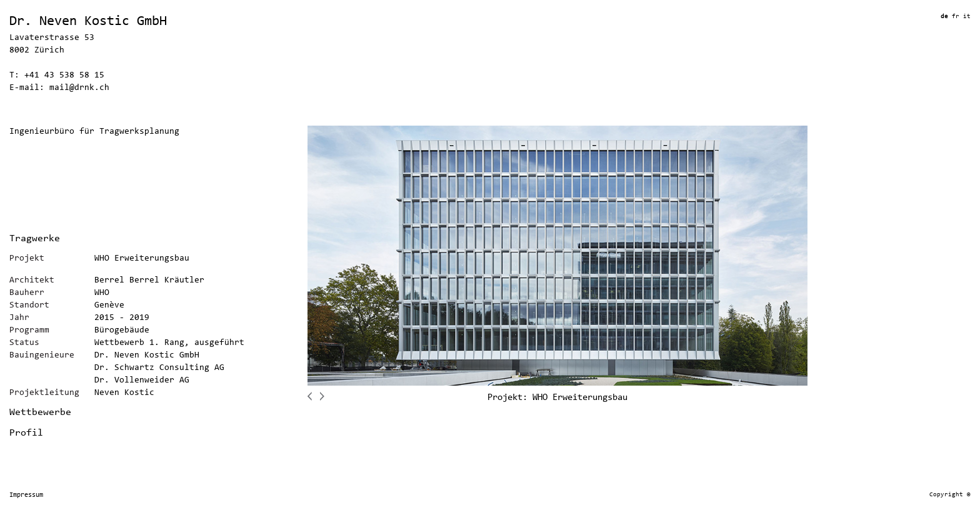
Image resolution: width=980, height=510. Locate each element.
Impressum (26, 495)
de (946, 17)
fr (957, 17)
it (967, 17)
